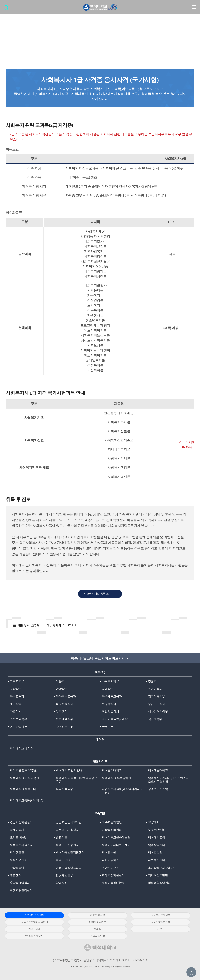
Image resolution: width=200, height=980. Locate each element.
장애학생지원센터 (113, 875)
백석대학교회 (157, 837)
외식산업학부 (18, 727)
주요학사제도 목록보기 (97, 594)
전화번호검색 (98, 915)
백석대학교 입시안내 (69, 770)
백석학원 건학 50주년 (23, 770)
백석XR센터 (63, 860)
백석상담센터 (157, 845)
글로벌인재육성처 (67, 830)
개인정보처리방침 (34, 915)
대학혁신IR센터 (112, 830)
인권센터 (16, 875)
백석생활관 (17, 852)
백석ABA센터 (19, 860)
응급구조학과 (157, 704)
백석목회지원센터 (21, 845)
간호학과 (16, 712)
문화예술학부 (64, 719)
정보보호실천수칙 (161, 922)
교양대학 (154, 822)
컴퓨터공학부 (157, 696)
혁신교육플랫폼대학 (115, 719)
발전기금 (62, 837)
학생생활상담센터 (159, 883)
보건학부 (16, 704)
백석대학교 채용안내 (23, 789)
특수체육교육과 (112, 696)
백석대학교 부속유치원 (116, 778)
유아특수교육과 (66, 696)
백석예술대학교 (158, 770)
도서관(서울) (18, 837)
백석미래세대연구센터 (116, 845)
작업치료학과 (110, 712)
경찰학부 (154, 681)
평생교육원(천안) (113, 883)
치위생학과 (63, 712)
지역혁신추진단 (158, 875)
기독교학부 (17, 681)
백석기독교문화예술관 (116, 837)
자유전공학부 (64, 727)
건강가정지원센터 (21, 822)
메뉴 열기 (194, 7)
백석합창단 (155, 852)
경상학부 (16, 689)
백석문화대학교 (112, 770)
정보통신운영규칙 (161, 915)
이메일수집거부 (98, 922)
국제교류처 (17, 830)
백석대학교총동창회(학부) (26, 800)
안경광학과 (109, 704)
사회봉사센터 (157, 860)
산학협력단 (17, 868)
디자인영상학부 (158, 712)
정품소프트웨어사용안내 (35, 922)
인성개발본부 (64, 875)
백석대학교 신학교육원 (24, 778)
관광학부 (62, 689)
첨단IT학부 (155, 719)
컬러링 (98, 929)
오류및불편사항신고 (34, 936)
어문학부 (62, 681)
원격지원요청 (98, 936)
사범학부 (108, 689)
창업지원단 (63, 883)
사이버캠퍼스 (110, 860)
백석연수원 (109, 852)
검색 (7, 9)
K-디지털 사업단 (66, 789)
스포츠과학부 (18, 719)
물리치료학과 (64, 704)
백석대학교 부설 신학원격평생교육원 (76, 780)
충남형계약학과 (20, 883)
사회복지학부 (110, 681)
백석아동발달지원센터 (70, 852)
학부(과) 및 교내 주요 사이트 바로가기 (98, 658)
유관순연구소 (110, 868)
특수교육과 (17, 696)
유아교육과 (155, 689)
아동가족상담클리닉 (69, 868)
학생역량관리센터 (21, 890)
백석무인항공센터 (67, 845)
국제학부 (108, 727)
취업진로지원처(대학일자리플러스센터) (122, 791)
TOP (191, 975)
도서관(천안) (156, 830)
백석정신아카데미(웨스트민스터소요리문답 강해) (168, 780)
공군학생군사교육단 (69, 822)
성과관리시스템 (158, 789)
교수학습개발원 (112, 822)
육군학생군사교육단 (161, 868)
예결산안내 (34, 929)
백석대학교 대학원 (22, 749)
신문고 (161, 929)
